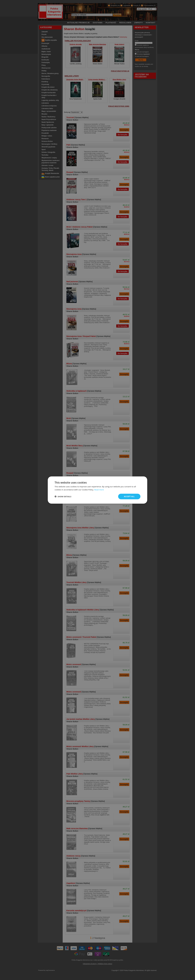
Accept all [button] (129, 496)
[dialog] (97, 490)
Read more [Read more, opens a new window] (99, 490)
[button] (63, 496)
